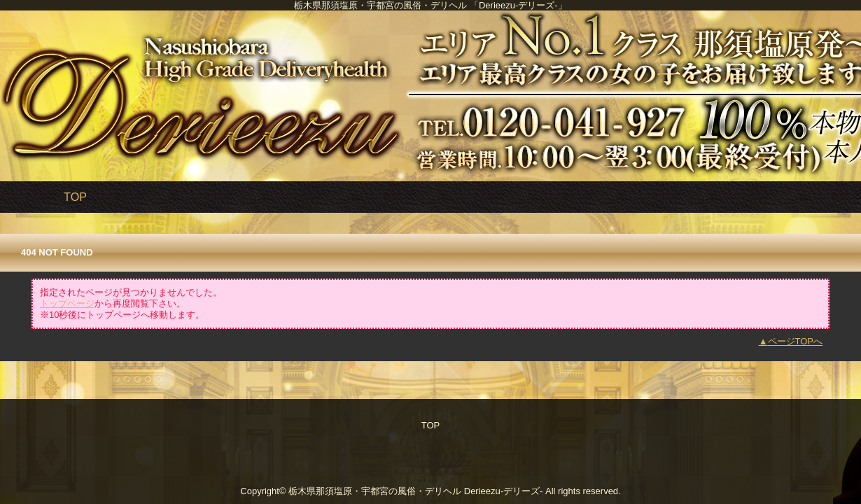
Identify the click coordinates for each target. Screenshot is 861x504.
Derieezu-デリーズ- (504, 491)
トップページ (67, 303)
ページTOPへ (796, 341)
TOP (75, 197)
